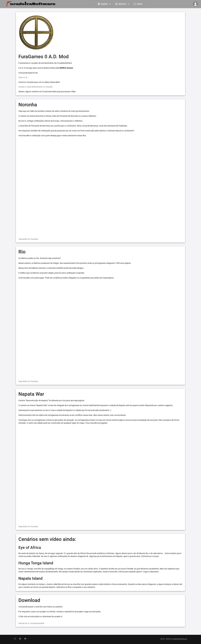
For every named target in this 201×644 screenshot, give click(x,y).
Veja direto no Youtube (28, 239)
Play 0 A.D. (23, 77)
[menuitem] (105, 4)
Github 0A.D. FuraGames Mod (31, 623)
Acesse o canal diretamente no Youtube (35, 87)
